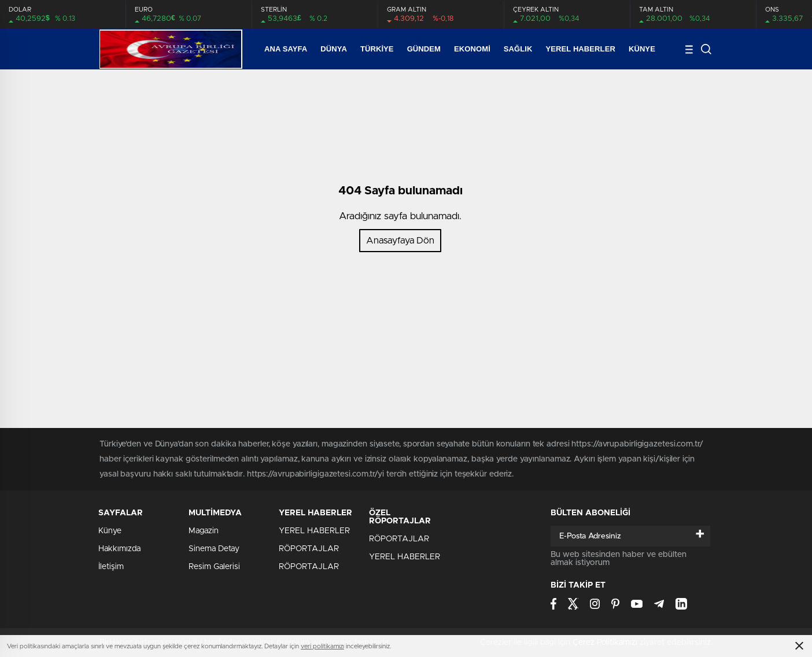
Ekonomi (472, 49)
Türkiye (377, 49)
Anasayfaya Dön (400, 241)
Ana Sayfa (286, 49)
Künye (642, 49)
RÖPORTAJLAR (309, 549)
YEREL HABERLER (581, 49)
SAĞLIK (518, 49)
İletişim (111, 567)
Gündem (424, 49)
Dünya (334, 49)
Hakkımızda (119, 549)
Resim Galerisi (214, 567)
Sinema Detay (214, 549)
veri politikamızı (322, 646)
